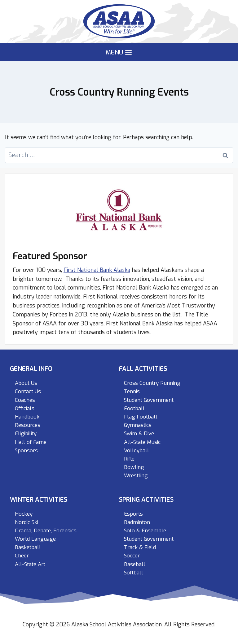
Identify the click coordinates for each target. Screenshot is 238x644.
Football (134, 408)
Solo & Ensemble (145, 531)
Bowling (134, 467)
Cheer (22, 556)
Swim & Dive (139, 434)
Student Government (149, 400)
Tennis (132, 391)
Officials (25, 408)
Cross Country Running (152, 383)
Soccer (132, 556)
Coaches (25, 400)
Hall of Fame (31, 442)
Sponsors (26, 451)
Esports (133, 514)
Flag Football (141, 417)
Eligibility (26, 434)
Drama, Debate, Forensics (46, 531)
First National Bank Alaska (97, 270)
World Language (35, 539)
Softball (134, 573)
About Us (26, 383)
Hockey (24, 514)
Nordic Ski (26, 522)
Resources (28, 425)
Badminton (137, 522)
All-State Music (142, 442)
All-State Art (30, 564)
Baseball (135, 564)
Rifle (129, 459)
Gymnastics (138, 425)
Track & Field (140, 547)
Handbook (27, 417)
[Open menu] (119, 52)
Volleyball (137, 451)
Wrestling (136, 476)
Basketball (28, 547)
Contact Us (28, 391)
